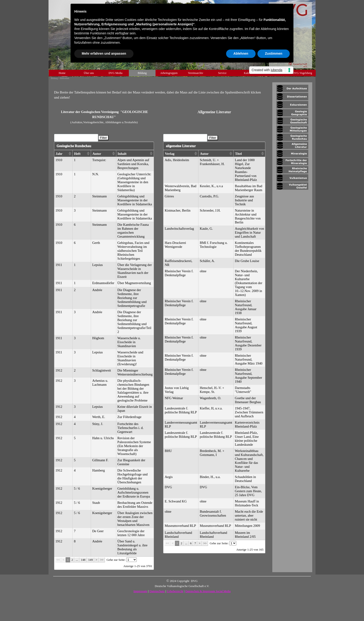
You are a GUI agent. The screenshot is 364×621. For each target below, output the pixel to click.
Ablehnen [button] (241, 53)
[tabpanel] (160, 92)
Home (62, 73)
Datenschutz (157, 591)
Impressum (140, 591)
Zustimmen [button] (274, 53)
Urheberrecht (175, 591)
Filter (104, 138)
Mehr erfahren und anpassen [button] (104, 53)
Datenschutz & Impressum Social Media (208, 591)
